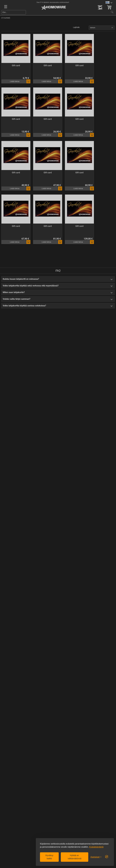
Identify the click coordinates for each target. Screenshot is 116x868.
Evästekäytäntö (96, 847)
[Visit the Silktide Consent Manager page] (107, 857)
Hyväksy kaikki (49, 857)
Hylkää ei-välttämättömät (75, 857)
